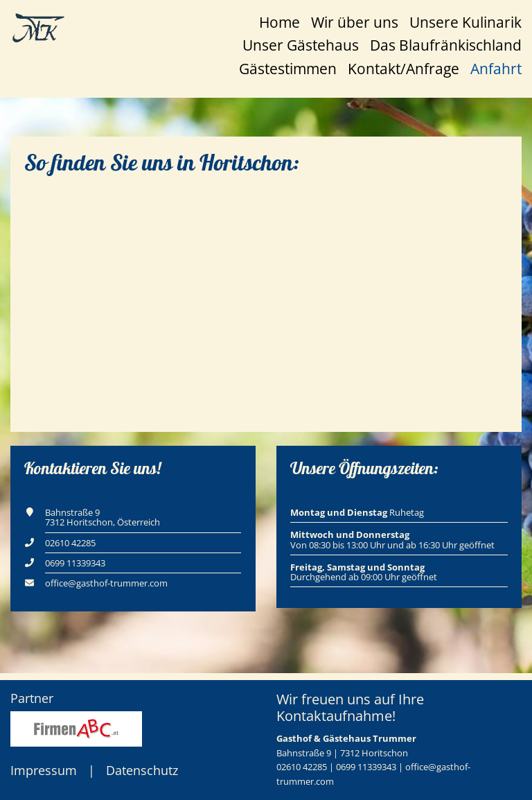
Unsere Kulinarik (465, 22)
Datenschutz (142, 770)
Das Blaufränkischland (446, 45)
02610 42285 (70, 543)
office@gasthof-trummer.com (106, 583)
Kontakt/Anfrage (404, 69)
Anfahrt (496, 69)
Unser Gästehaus (301, 45)
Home (280, 22)
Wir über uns (355, 22)
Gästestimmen (288, 69)
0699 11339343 (75, 563)
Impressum (44, 770)
